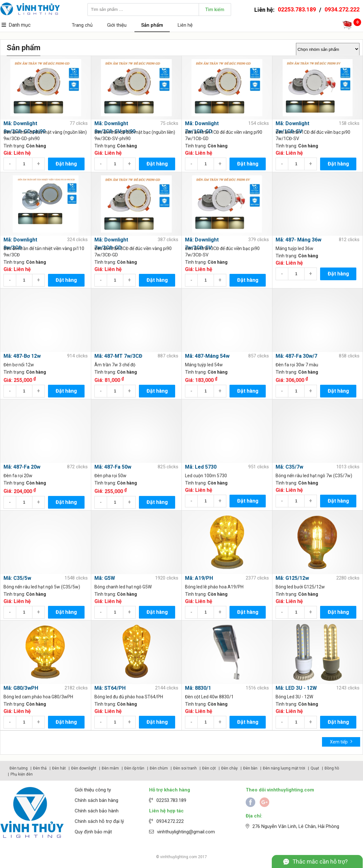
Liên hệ (185, 25)
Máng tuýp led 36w (295, 248)
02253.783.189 (297, 9)
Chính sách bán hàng (96, 800)
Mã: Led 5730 (201, 467)
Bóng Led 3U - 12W (294, 697)
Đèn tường (19, 768)
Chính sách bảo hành (97, 811)
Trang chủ (82, 25)
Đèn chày (229, 768)
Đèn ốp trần (134, 768)
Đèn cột (209, 768)
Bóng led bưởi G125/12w (300, 587)
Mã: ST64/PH (110, 688)
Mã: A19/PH (199, 578)
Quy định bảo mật (93, 832)
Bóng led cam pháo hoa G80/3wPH (38, 697)
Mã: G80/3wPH (21, 688)
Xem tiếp (341, 741)
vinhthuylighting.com (179, 857)
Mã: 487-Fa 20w (22, 467)
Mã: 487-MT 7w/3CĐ (118, 356)
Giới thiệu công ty (93, 790)
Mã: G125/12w (292, 578)
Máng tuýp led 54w (204, 365)
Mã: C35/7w (289, 467)
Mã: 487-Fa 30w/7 (296, 356)
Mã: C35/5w (17, 578)
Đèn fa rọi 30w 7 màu (297, 365)
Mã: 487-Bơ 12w (22, 356)
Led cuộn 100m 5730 (206, 476)
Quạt (315, 768)
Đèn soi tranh (185, 768)
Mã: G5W (105, 578)
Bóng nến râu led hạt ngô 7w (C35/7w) (314, 476)
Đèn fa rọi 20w (18, 476)
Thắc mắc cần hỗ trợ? (320, 861)
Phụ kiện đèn (22, 774)
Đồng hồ (332, 768)
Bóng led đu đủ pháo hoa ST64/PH (129, 697)
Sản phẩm (152, 25)
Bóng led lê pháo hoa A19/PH (214, 587)
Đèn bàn (250, 768)
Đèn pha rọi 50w (110, 476)
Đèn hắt (59, 768)
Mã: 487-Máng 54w (207, 356)
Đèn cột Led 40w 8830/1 (209, 697)
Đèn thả (40, 768)
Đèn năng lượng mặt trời (284, 768)
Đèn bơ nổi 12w (19, 365)
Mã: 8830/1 (198, 688)
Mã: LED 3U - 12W (296, 688)
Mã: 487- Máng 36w (298, 240)
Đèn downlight (84, 768)
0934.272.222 (342, 9)
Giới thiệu (117, 25)
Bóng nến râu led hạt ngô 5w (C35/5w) (42, 587)
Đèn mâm (110, 768)
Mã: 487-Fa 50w (113, 467)
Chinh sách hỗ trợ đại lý (99, 821)
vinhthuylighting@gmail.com (186, 832)
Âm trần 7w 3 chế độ (115, 365)
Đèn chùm (159, 768)
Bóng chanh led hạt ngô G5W (123, 587)
